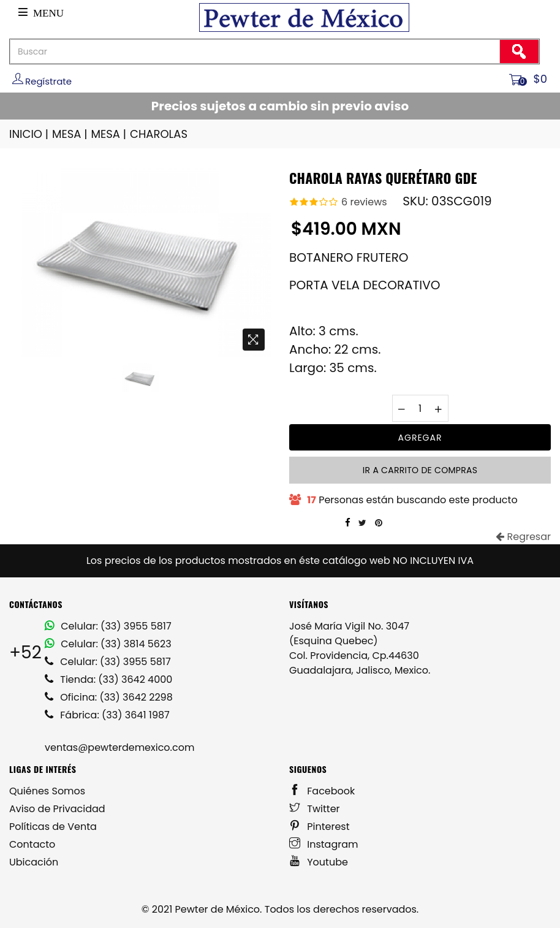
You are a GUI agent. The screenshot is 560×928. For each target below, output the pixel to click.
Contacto (32, 844)
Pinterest (320, 827)
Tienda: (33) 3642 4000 (108, 679)
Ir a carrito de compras (420, 470)
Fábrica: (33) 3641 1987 (107, 715)
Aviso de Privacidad (57, 809)
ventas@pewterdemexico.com (119, 747)
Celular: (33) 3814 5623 (108, 644)
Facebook (322, 791)
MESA (70, 134)
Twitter (315, 809)
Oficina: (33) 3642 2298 (109, 697)
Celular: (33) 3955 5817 (108, 626)
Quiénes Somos (47, 791)
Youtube (319, 862)
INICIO (30, 134)
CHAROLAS (159, 134)
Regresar (523, 537)
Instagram (324, 844)
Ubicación (34, 862)
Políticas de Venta (53, 827)
